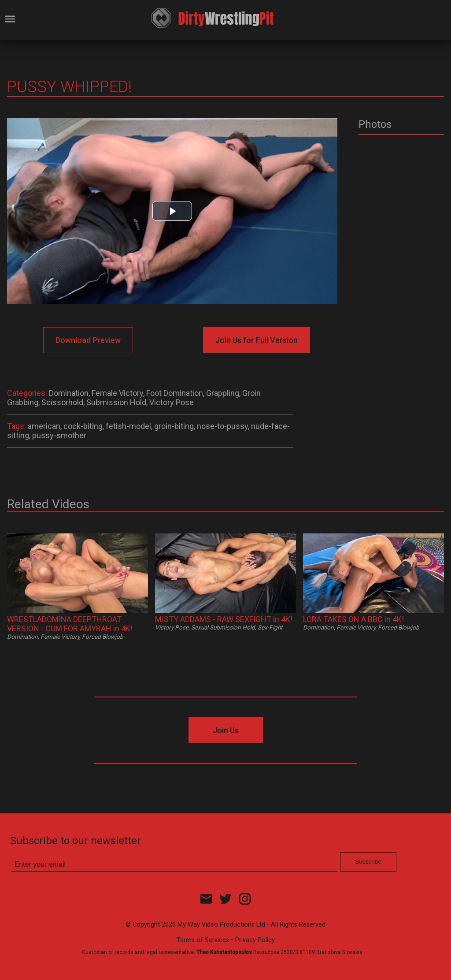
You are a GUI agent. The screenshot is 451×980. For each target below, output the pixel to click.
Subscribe (368, 862)
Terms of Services (203, 940)
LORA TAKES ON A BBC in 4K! (353, 619)
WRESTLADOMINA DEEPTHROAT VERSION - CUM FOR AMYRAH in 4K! (70, 624)
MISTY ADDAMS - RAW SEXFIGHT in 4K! (224, 619)
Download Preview (88, 340)
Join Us (226, 730)
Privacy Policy (255, 940)
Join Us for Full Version (257, 340)
